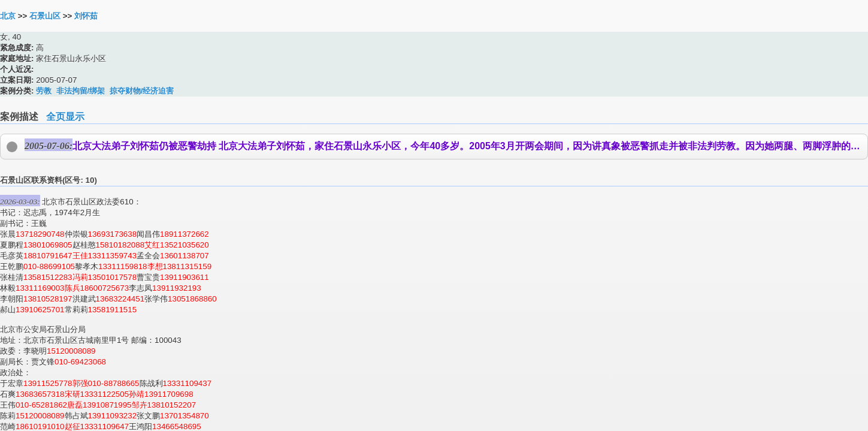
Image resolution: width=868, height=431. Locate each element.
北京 (8, 16)
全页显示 (65, 117)
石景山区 (45, 16)
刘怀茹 (86, 16)
